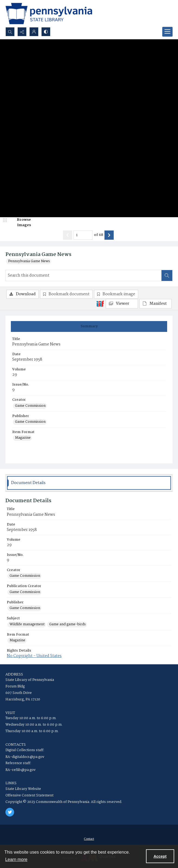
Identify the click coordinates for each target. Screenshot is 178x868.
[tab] (89, 326)
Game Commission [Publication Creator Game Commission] (25, 592)
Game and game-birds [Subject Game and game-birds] (67, 624)
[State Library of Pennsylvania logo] (49, 14)
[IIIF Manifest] (155, 304)
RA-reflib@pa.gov (20, 770)
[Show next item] (109, 235)
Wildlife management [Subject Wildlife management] (27, 624)
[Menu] (167, 32)
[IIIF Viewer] (122, 304)
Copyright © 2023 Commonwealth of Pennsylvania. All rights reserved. (64, 802)
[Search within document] (167, 276)
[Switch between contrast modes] (46, 32)
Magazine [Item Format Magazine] (23, 438)
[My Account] (34, 32)
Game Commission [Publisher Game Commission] (30, 422)
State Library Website (23, 789)
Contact (89, 839)
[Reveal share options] (22, 32)
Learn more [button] (16, 859)
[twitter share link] (10, 812)
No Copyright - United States (34, 656)
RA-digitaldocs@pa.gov (25, 757)
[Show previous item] (68, 235)
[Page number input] (83, 235)
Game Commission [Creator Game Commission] (30, 406)
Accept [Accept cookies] (160, 856)
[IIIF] (100, 303)
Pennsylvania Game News (29, 261)
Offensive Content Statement (29, 795)
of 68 (98, 235)
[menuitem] (89, 839)
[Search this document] (84, 276)
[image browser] (20, 222)
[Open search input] (10, 32)
